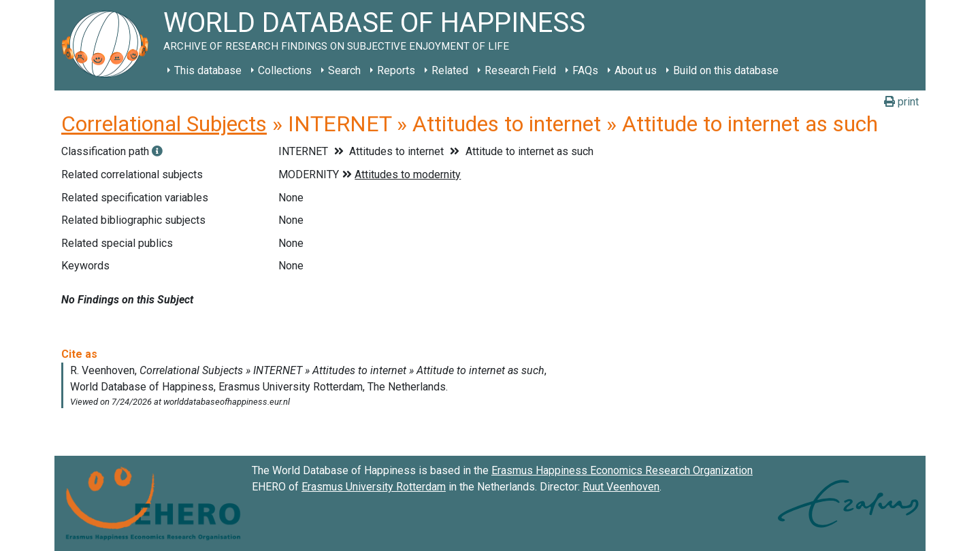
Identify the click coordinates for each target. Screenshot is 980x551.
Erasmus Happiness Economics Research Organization (622, 470)
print (901, 102)
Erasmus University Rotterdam (374, 487)
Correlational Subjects (164, 124)
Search (344, 70)
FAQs (585, 70)
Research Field (520, 70)
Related (450, 70)
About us (636, 70)
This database (208, 70)
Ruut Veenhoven (621, 487)
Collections (285, 70)
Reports (396, 70)
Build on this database (726, 70)
